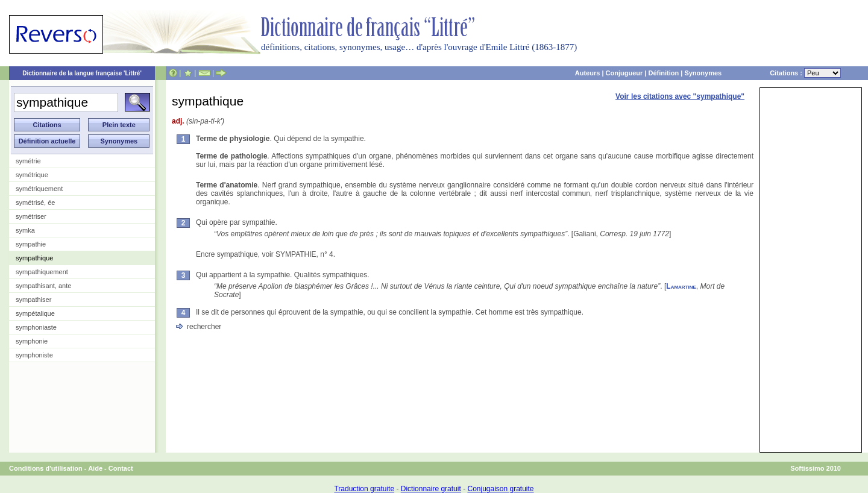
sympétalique (35, 313)
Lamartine (681, 286)
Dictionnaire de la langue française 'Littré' (82, 73)
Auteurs (588, 73)
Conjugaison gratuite (500, 489)
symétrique (32, 175)
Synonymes (703, 73)
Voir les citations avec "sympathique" (680, 96)
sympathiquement (42, 272)
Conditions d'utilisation (46, 468)
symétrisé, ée (35, 203)
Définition (663, 73)
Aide (95, 468)
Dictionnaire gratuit (431, 489)
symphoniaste (36, 327)
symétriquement (39, 189)
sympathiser (33, 300)
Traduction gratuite (364, 489)
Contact (121, 468)
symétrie (28, 161)
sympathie (31, 244)
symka (25, 230)
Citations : (805, 73)
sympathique (34, 258)
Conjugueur (624, 73)
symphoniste (34, 355)
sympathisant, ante (43, 286)
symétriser (31, 216)
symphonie (32, 341)
